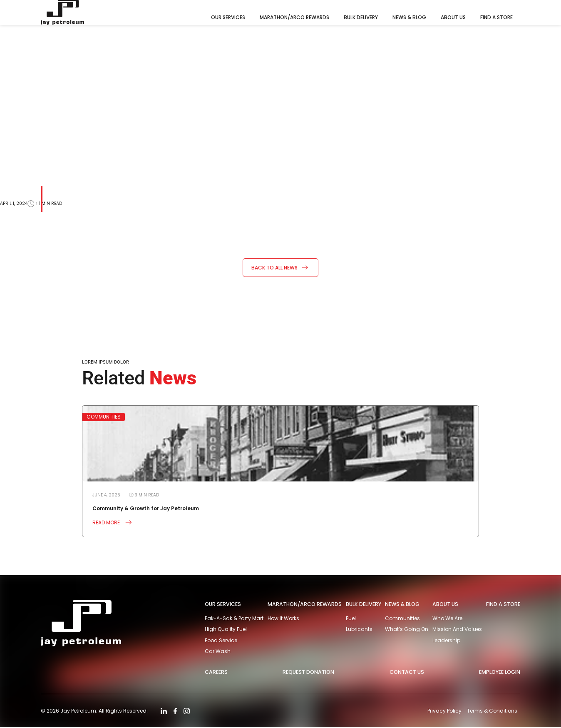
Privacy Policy (444, 711)
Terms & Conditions (492, 711)
